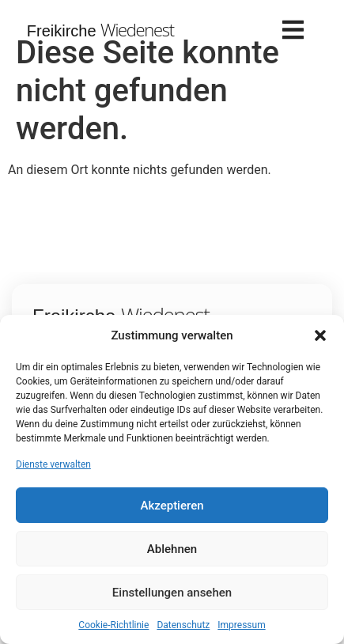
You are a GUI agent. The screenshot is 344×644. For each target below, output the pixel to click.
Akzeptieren (172, 506)
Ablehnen (172, 549)
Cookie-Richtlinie (113, 625)
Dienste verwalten (53, 464)
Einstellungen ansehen (172, 593)
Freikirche (100, 31)
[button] (320, 335)
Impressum (241, 625)
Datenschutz (183, 625)
